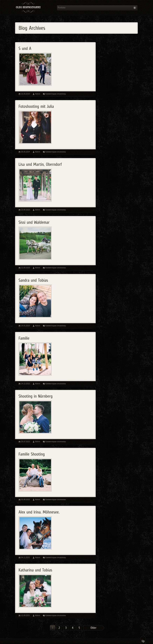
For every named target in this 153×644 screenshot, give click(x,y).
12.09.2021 (26, 615)
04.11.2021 (26, 558)
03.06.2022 (26, 500)
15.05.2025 (26, 94)
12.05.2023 (26, 268)
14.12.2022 (26, 384)
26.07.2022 (26, 442)
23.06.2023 (26, 210)
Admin (38, 94)
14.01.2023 (26, 326)
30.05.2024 (26, 152)
